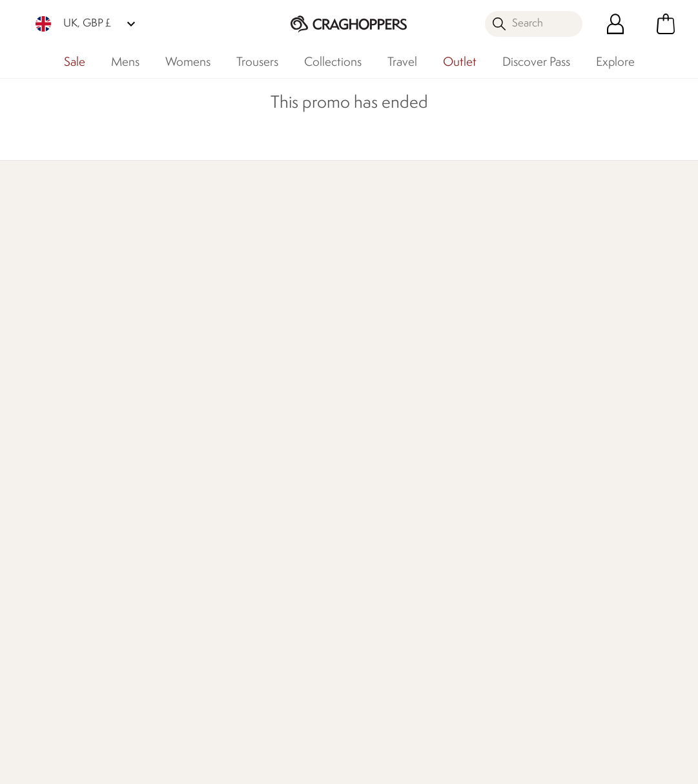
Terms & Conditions (437, 766)
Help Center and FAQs (164, 446)
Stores (251, 418)
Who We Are (587, 275)
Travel (402, 63)
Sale (75, 63)
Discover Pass (536, 63)
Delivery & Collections (65, 397)
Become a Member (392, 418)
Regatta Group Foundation (271, 560)
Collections (333, 63)
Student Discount (387, 480)
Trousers (257, 63)
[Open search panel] (534, 24)
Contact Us (152, 397)
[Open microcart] (666, 24)
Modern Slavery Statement (273, 524)
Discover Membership (65, 275)
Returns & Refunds (57, 418)
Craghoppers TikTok (399, 708)
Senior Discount (384, 521)
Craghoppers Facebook (373, 708)
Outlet (460, 63)
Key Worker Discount (395, 500)
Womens (188, 63)
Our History (263, 397)
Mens (125, 63)
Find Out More (185, 291)
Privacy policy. (601, 437)
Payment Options (387, 578)
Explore (615, 63)
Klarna (363, 598)
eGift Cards (374, 397)
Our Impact (447, 275)
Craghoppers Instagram (426, 708)
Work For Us (264, 438)
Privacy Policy (543, 766)
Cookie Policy (636, 766)
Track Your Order (53, 438)
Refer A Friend (380, 619)
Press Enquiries (159, 418)
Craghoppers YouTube (452, 708)
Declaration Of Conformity (271, 487)
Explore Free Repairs (332, 275)
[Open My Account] (615, 24)
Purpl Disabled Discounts (380, 549)
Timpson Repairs (384, 459)
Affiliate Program (385, 640)
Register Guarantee (392, 438)
